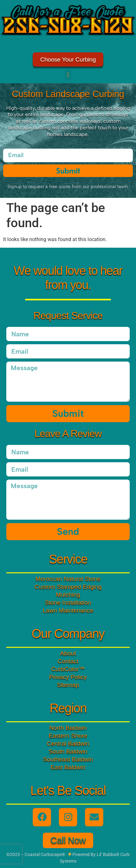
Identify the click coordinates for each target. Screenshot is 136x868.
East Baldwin (68, 767)
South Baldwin (68, 751)
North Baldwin (68, 728)
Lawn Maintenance (68, 610)
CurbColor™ (68, 669)
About (68, 653)
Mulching (68, 595)
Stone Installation (68, 602)
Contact (68, 661)
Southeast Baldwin (68, 759)
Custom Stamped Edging (68, 587)
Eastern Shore (68, 736)
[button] (68, 75)
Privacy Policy (68, 677)
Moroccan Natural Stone (68, 579)
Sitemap (68, 685)
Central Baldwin (68, 744)
